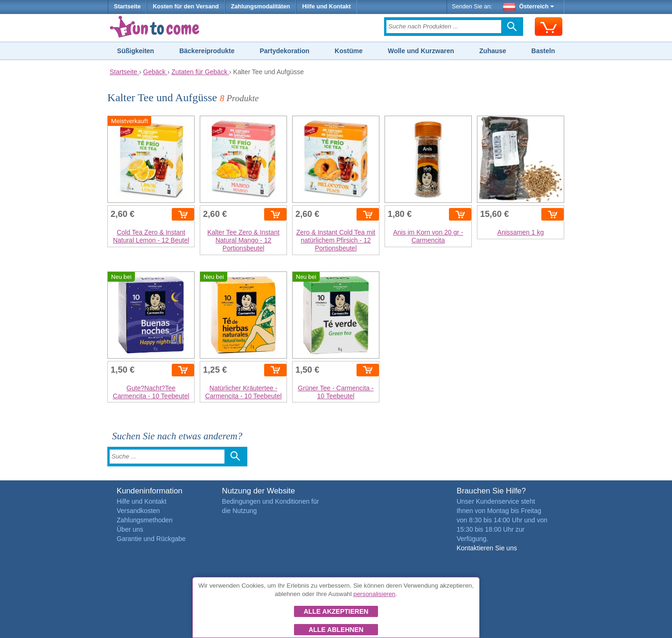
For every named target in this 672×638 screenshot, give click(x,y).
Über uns (130, 529)
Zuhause (493, 51)
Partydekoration (284, 51)
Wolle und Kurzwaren (421, 51)
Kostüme (349, 51)
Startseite (127, 7)
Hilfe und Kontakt (326, 7)
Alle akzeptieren (336, 611)
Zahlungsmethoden (145, 520)
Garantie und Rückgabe (151, 539)
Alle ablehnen (336, 630)
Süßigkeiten (136, 51)
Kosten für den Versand (185, 7)
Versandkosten (138, 511)
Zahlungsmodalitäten (261, 7)
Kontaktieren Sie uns (486, 548)
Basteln (543, 51)
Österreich (529, 7)
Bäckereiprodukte (207, 51)
